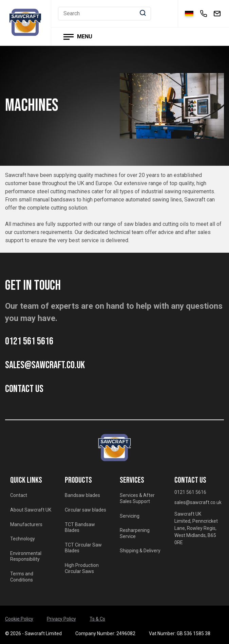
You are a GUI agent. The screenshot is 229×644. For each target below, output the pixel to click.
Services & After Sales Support (137, 498)
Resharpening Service (135, 533)
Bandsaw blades (82, 495)
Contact (19, 495)
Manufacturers (26, 524)
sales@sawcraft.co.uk (45, 365)
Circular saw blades (85, 510)
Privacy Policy (61, 619)
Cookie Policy (19, 619)
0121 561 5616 (29, 341)
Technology (23, 539)
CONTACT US (24, 389)
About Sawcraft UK (31, 510)
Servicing (130, 516)
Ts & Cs (97, 619)
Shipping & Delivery (140, 551)
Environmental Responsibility (26, 556)
